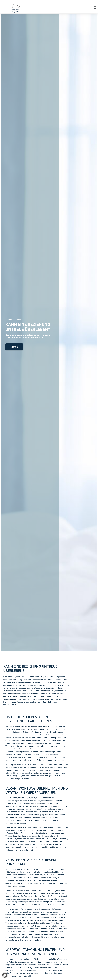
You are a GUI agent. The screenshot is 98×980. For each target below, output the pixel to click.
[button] (68, 8)
